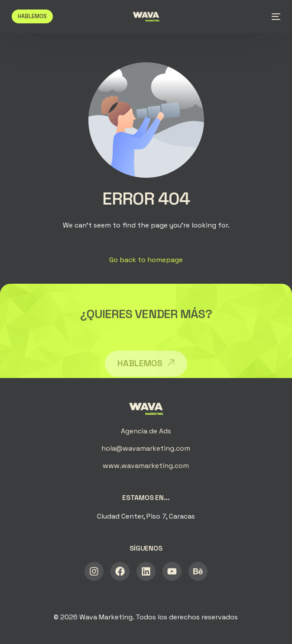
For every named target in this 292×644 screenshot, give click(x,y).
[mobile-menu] (273, 16)
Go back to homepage (146, 260)
